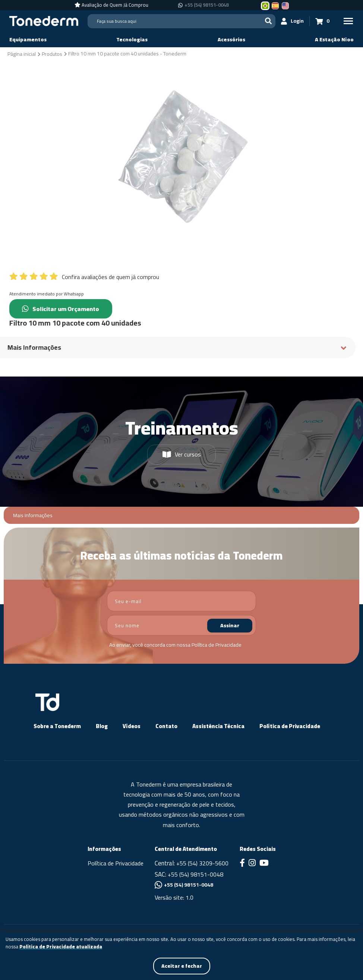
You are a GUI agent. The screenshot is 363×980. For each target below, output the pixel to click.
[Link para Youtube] (264, 864)
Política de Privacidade (217, 645)
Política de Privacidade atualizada (61, 947)
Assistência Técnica (218, 726)
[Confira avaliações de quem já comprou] (181, 275)
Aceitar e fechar (181, 966)
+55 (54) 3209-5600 (202, 863)
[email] (181, 601)
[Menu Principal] (348, 21)
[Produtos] (52, 54)
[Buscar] (268, 21)
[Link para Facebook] (242, 864)
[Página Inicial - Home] (44, 20)
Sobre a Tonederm (57, 726)
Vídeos (132, 726)
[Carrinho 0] (322, 21)
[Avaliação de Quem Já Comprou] (111, 5)
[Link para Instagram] (252, 864)
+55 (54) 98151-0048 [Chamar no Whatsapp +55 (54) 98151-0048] (206, 5)
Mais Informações (33, 515)
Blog (102, 726)
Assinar (230, 625)
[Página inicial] (22, 54)
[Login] (293, 21)
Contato (166, 726)
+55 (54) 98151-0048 (195, 874)
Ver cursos (182, 454)
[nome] (181, 625)
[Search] (181, 21)
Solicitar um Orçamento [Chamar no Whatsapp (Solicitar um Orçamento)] (61, 309)
